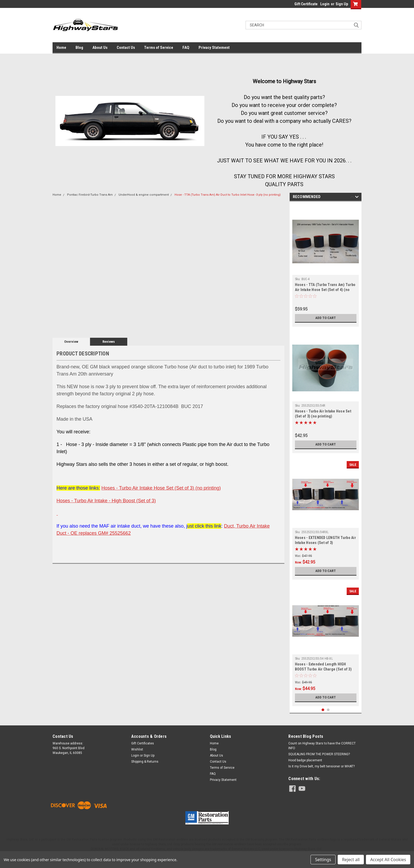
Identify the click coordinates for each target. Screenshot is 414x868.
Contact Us (126, 48)
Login (325, 4)
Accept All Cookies (388, 860)
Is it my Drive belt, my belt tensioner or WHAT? (321, 764)
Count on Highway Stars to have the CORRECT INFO (322, 744)
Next (357, 198)
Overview (71, 342)
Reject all (351, 860)
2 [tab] (328, 708)
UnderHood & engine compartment (144, 195)
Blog (79, 48)
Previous (352, 198)
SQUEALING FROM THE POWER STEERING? (319, 752)
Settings (323, 860)
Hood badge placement (305, 758)
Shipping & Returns (145, 759)
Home (61, 48)
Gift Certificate (306, 4)
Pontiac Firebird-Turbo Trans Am (90, 195)
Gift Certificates (143, 741)
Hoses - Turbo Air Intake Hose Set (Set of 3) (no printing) (161, 488)
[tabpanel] (326, 265)
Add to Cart (326, 318)
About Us (100, 48)
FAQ (186, 48)
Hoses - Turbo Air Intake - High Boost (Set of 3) (106, 501)
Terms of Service (159, 48)
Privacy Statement (214, 48)
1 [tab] (323, 708)
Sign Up (342, 4)
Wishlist (137, 747)
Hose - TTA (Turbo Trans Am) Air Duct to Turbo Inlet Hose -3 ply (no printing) (228, 195)
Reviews (109, 342)
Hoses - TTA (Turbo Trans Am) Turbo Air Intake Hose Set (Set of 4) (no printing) (325, 290)
